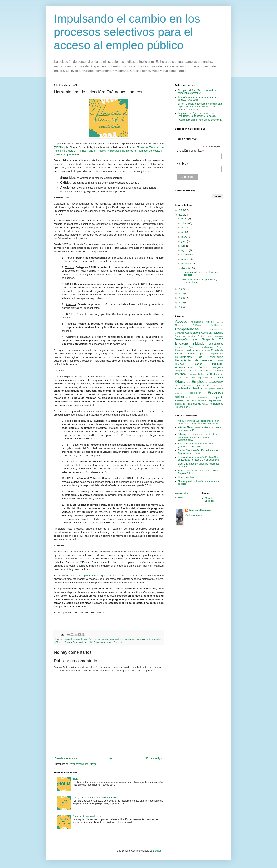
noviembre (187, 264)
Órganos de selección (83, 642)
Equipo (192, 347)
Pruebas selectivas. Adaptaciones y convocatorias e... (199, 281)
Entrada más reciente (66, 758)
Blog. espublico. (186, 477)
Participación (209, 388)
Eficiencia (76, 639)
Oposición (210, 382)
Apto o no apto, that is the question (91, 575)
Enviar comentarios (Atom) (82, 764)
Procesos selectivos (103, 642)
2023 (182, 294)
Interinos (180, 374)
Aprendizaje (197, 322)
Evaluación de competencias (94, 639)
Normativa (217, 377)
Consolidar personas (212, 333)
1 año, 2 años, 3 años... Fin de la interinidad (95, 797)
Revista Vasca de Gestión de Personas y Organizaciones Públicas (199, 452)
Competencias (187, 329)
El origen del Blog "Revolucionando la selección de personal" (197, 92)
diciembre (187, 268)
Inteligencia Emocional (211, 371)
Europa (220, 347)
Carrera (179, 325)
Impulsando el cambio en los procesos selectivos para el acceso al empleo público (127, 32)
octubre (186, 259)
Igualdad (179, 364)
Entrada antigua (154, 758)
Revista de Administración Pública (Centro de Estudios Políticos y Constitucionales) (199, 458)
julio (184, 246)
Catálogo (197, 325)
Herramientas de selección (148, 639)
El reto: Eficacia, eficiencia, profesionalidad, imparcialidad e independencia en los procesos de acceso (200, 107)
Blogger (157, 851)
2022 (182, 289)
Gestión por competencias (205, 354)
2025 (182, 303)
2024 (182, 298)
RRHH (186, 404)
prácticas (179, 393)
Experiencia (217, 350)
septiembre (187, 255)
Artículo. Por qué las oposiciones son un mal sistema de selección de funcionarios (199, 422)
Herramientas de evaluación (122, 639)
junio (184, 241)
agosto (185, 250)
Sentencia (196, 404)
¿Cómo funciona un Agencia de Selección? (200, 120)
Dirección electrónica (190, 151)
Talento (205, 404)
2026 (182, 307)
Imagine (198, 364)
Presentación (195, 393)
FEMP (58, 147)
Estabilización (206, 347)
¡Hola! (76, 779)
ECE (221, 339)
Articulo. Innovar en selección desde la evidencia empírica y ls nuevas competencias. (198, 437)
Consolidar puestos (185, 336)
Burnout (220, 322)
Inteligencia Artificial (186, 371)
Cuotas (201, 336)
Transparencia (182, 407)
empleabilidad (216, 344)
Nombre (183, 164)
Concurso (179, 333)
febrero (185, 223)
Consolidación (192, 333)
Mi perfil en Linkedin (211, 499)
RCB (194, 400)
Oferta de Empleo (64, 642)
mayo (185, 237)
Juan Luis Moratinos (200, 510)
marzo (185, 228)
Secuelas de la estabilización (87, 816)
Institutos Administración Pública (199, 366)
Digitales (195, 339)
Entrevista (180, 347)
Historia (220, 361)
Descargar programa (66, 154)
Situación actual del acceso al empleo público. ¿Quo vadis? (197, 98)
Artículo (210, 322)
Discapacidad (208, 339)
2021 (182, 215)
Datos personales (215, 336)
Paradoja (197, 388)
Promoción (202, 397)
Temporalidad (216, 404)
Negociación (203, 378)
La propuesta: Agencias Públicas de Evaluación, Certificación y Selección (197, 115)
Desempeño (181, 339)
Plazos (220, 388)
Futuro (178, 354)
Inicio (112, 758)
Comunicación (216, 330)
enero (185, 219)
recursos (202, 400)
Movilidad (191, 378)
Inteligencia (218, 367)
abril (184, 232)
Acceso (181, 321)
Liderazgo (192, 374)
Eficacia (66, 639)
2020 (182, 210)
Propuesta (118, 642)
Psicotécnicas (182, 400)
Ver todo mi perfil (194, 515)
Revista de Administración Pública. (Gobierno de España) (196, 445)
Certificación (217, 325)
